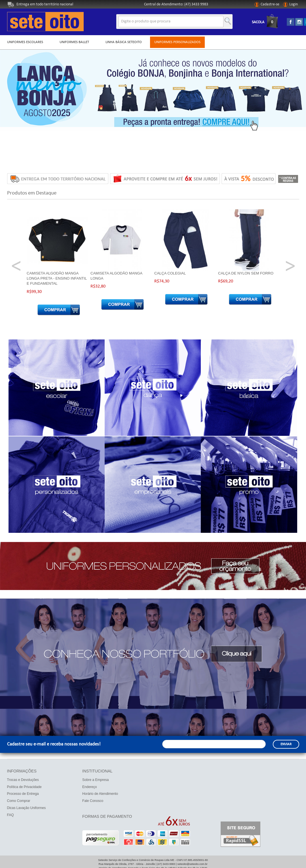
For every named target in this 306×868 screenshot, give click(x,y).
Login (290, 4)
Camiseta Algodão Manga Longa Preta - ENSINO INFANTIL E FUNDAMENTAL (57, 278)
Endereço (89, 787)
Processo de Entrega (23, 794)
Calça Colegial (170, 273)
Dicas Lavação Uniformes (27, 808)
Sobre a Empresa (95, 780)
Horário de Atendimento (100, 794)
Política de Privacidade (24, 787)
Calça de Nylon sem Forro (246, 273)
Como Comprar (19, 801)
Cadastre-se (267, 4)
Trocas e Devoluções (23, 780)
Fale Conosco (93, 801)
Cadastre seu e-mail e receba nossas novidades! (54, 744)
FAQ (10, 815)
